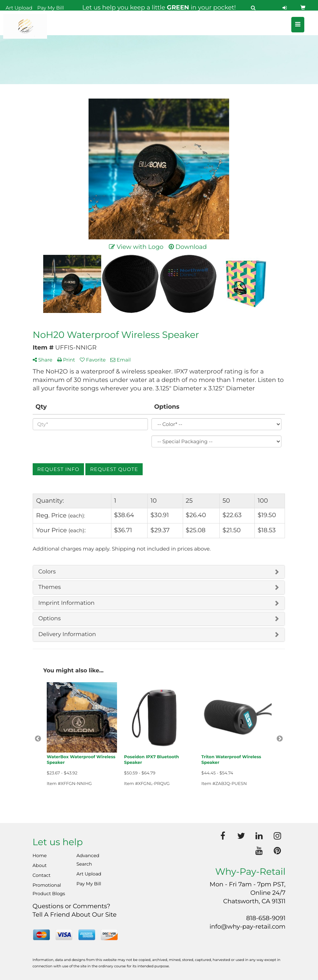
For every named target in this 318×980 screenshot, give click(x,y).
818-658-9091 (266, 918)
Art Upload (19, 8)
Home (40, 856)
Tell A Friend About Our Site (75, 915)
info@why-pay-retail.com (247, 927)
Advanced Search (88, 860)
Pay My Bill (51, 8)
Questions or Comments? (72, 906)
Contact (42, 875)
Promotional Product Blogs (49, 890)
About (40, 866)
